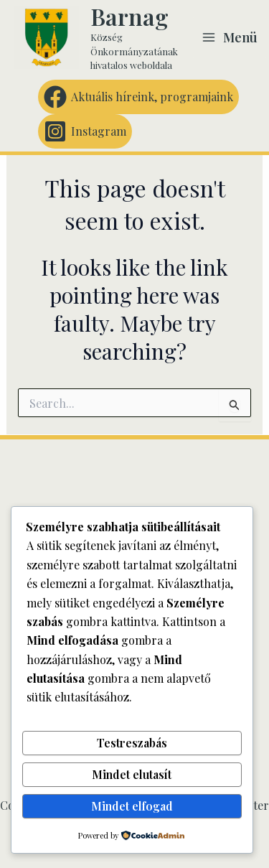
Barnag (129, 16)
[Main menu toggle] (230, 38)
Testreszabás (132, 743)
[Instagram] (85, 131)
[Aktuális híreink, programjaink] (138, 97)
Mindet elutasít (132, 774)
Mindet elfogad (132, 806)
